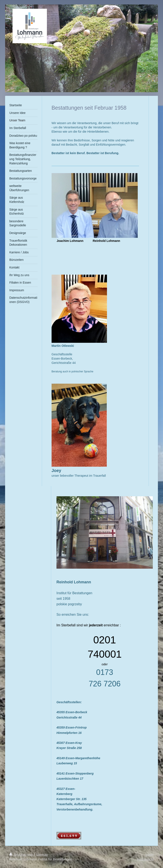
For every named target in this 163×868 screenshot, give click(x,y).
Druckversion (22, 854)
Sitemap (42, 854)
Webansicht (145, 859)
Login (150, 854)
